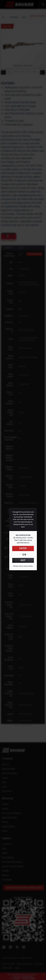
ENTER (23, 549)
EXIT (23, 560)
